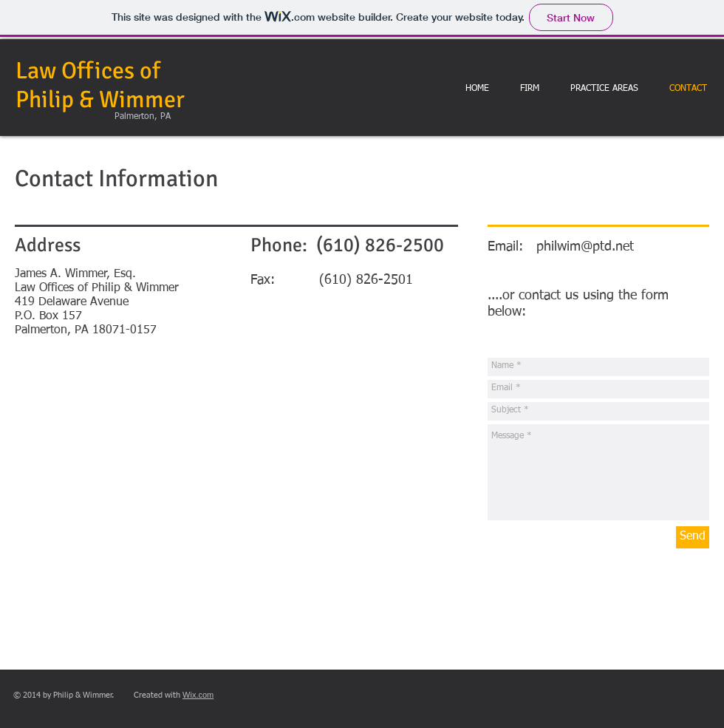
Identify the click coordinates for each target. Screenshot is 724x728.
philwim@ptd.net (585, 247)
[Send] (693, 537)
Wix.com (198, 695)
